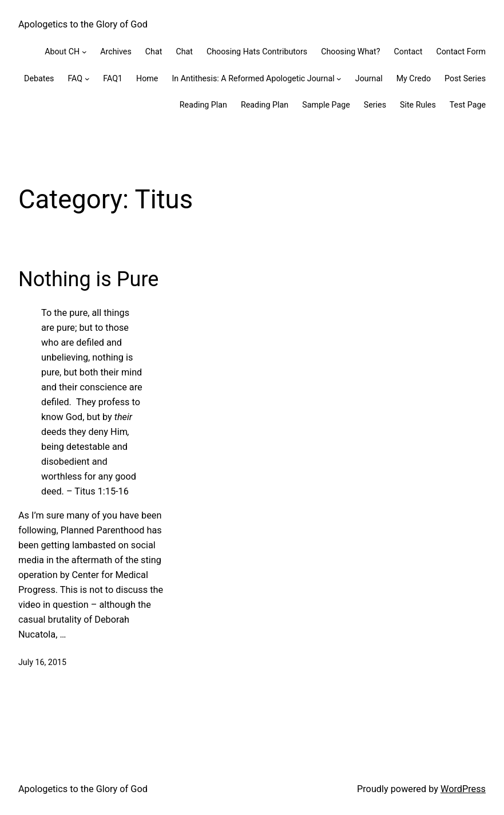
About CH (62, 52)
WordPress (463, 789)
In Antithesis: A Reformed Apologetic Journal (253, 78)
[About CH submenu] (84, 52)
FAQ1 (113, 78)
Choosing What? (350, 52)
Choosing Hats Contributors (257, 52)
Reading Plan (203, 105)
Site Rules (418, 105)
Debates (39, 78)
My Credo (414, 78)
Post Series (465, 78)
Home (147, 78)
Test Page (468, 105)
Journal (369, 78)
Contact (408, 52)
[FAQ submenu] (87, 79)
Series (375, 105)
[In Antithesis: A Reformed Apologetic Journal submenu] (339, 79)
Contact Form (461, 52)
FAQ (75, 78)
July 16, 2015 (42, 662)
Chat (154, 52)
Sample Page (326, 105)
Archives (116, 52)
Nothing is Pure (88, 279)
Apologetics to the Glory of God (83, 24)
